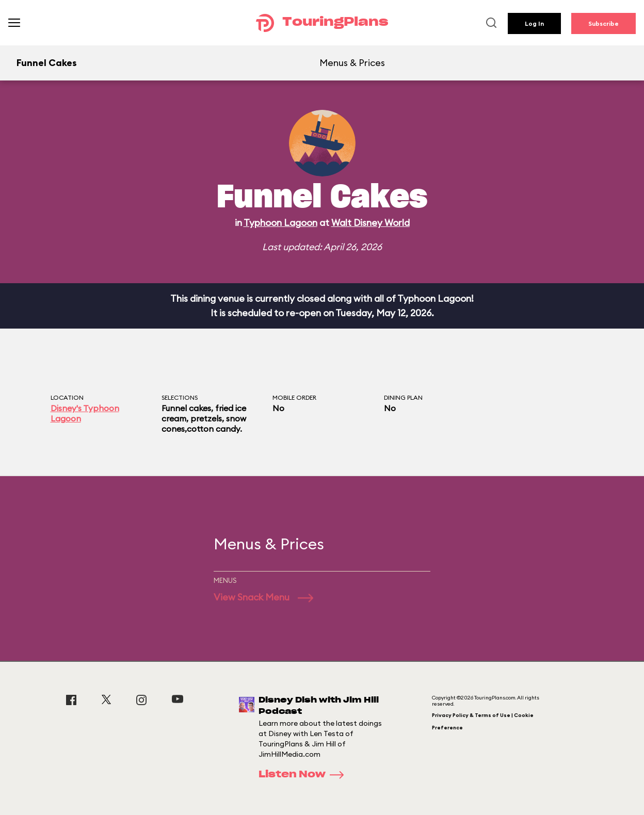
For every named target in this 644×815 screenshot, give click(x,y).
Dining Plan (403, 397)
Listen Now (304, 775)
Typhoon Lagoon (280, 223)
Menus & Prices (352, 63)
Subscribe (603, 23)
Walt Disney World (371, 223)
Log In (534, 23)
